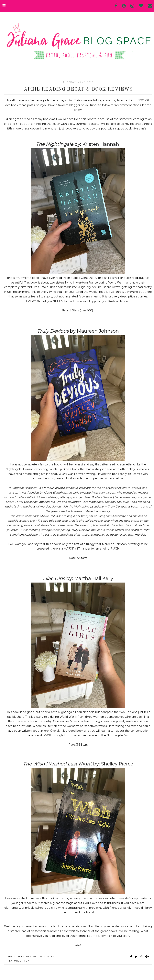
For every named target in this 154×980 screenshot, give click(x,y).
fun (27, 961)
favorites (47, 957)
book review (28, 957)
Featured (15, 961)
